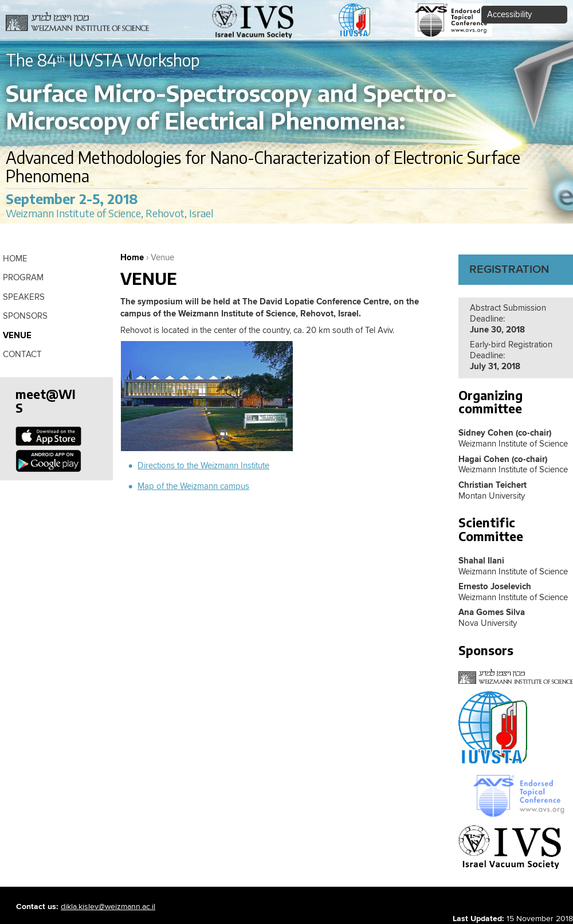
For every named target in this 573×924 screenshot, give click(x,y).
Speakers (24, 297)
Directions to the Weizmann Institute (203, 466)
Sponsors (25, 316)
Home (132, 258)
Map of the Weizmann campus (193, 486)
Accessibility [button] (509, 15)
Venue (17, 336)
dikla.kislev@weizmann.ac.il (108, 907)
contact (22, 355)
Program (23, 278)
